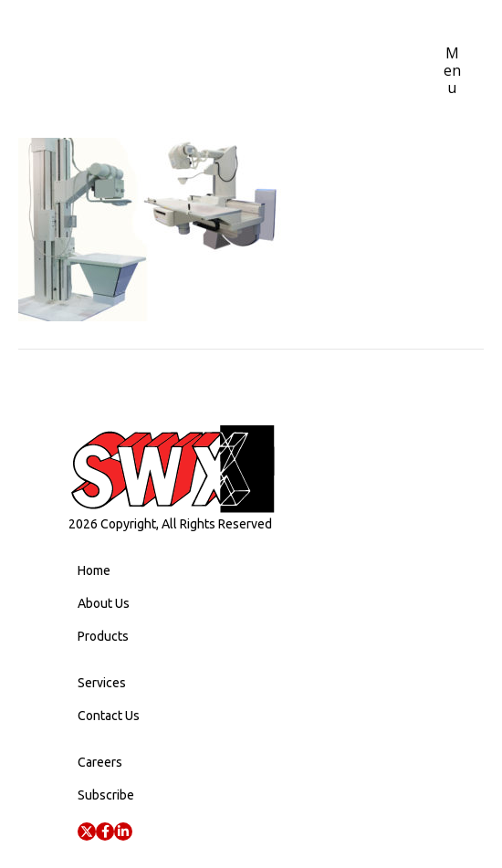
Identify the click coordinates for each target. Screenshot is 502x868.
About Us (104, 603)
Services (102, 683)
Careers (100, 762)
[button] (87, 831)
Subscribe (106, 795)
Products (103, 636)
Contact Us (109, 716)
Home (94, 570)
